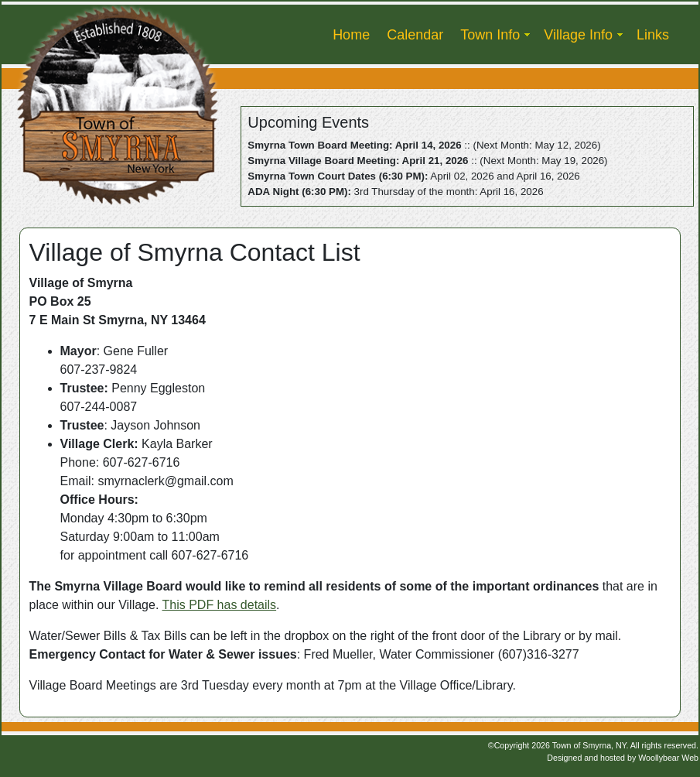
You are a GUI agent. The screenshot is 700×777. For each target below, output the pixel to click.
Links (653, 35)
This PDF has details (220, 605)
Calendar (415, 35)
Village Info (578, 35)
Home (351, 35)
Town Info (490, 35)
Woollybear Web (668, 758)
